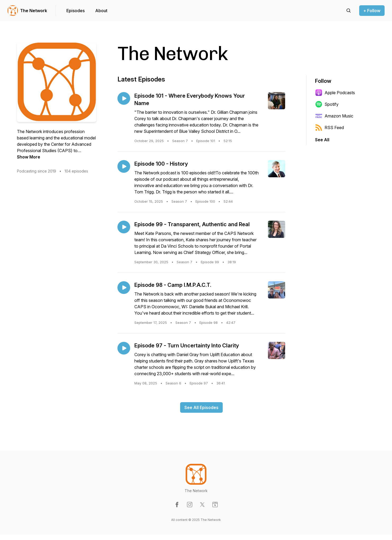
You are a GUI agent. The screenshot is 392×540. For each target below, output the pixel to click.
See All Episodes (201, 407)
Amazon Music (334, 116)
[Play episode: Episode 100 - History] (124, 166)
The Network (34, 11)
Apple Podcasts (335, 93)
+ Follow (372, 11)
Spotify (327, 104)
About (101, 11)
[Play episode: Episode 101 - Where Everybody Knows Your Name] (124, 98)
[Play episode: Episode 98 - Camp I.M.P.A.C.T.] (124, 288)
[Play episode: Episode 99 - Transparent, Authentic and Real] (124, 227)
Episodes (76, 11)
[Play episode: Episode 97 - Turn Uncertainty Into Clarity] (124, 348)
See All (322, 140)
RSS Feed (329, 128)
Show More (29, 157)
